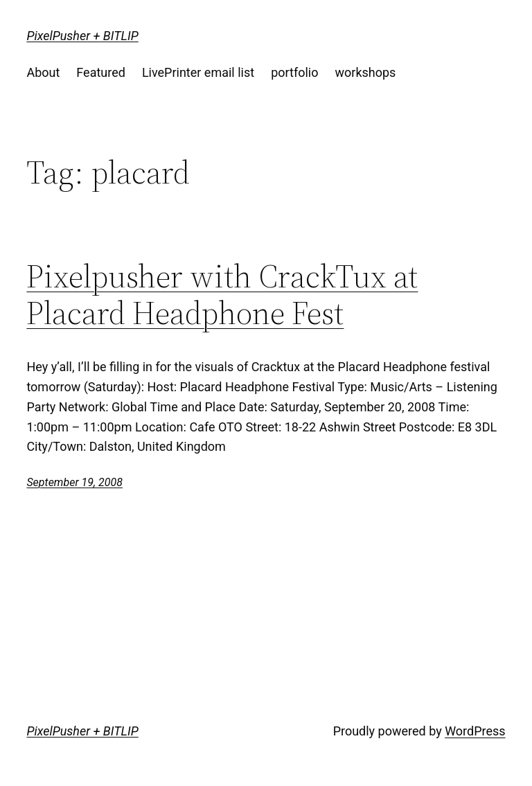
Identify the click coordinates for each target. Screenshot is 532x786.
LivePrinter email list (198, 72)
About (43, 72)
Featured (101, 72)
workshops (365, 72)
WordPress (475, 731)
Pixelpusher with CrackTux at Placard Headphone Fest (222, 294)
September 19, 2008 (74, 482)
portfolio (294, 72)
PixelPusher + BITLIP (82, 36)
